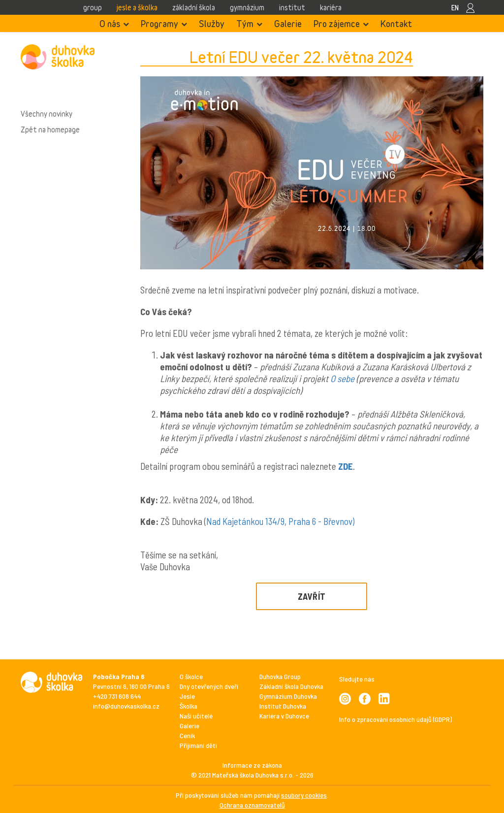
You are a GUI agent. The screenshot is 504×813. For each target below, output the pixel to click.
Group (93, 7)
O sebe (342, 378)
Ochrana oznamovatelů (252, 805)
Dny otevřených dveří (209, 686)
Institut (292, 7)
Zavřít (312, 596)
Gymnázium (247, 7)
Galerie (288, 24)
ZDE (346, 466)
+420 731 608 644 (117, 696)
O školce (191, 676)
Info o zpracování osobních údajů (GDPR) (395, 719)
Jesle (187, 696)
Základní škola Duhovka (291, 686)
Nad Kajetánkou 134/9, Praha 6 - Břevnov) (280, 521)
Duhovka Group (280, 676)
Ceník (187, 735)
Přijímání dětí (198, 745)
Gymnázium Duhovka (288, 696)
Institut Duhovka (283, 706)
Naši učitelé (196, 716)
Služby (212, 24)
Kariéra (331, 7)
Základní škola (194, 7)
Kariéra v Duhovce (284, 716)
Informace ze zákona (252, 765)
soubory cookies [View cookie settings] (304, 795)
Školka (189, 706)
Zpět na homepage (50, 130)
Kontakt (396, 24)
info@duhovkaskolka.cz (126, 706)
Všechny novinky (47, 114)
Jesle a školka (137, 7)
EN (455, 7)
